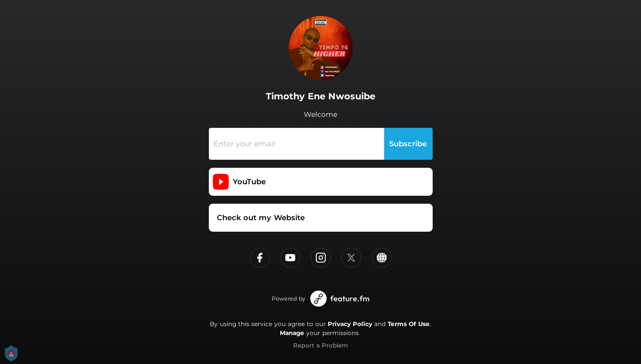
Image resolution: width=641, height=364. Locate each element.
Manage (292, 333)
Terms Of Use (409, 324)
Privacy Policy (350, 324)
